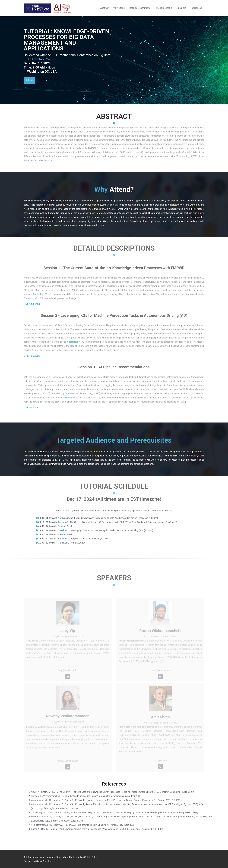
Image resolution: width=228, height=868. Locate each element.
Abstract (104, 8)
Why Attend (119, 8)
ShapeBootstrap (44, 861)
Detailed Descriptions (140, 8)
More (30, 80)
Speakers (181, 8)
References (196, 8)
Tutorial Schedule (164, 8)
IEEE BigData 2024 (37, 59)
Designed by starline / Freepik (217, 86)
